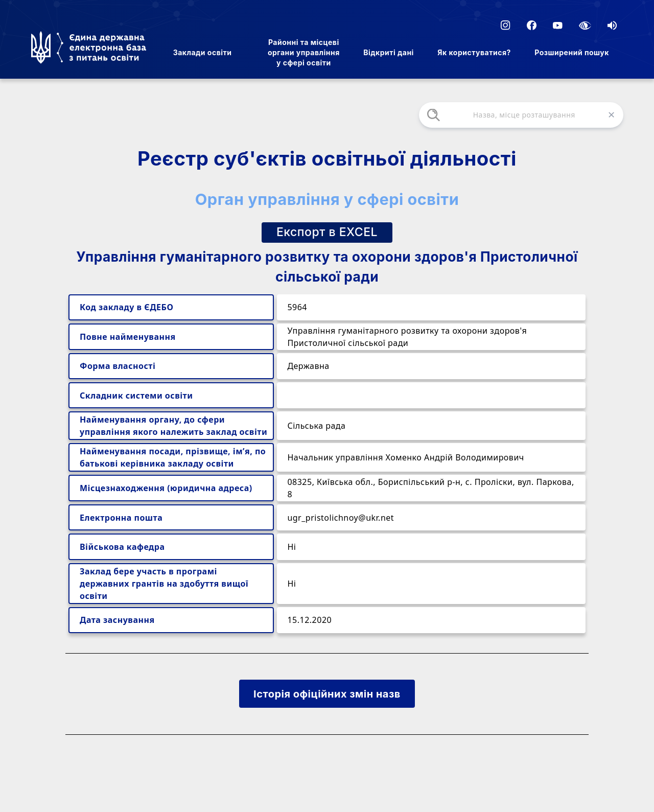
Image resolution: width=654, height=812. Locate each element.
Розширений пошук (572, 52)
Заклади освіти (203, 52)
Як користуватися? (474, 52)
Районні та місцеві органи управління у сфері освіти (304, 52)
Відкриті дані (389, 52)
